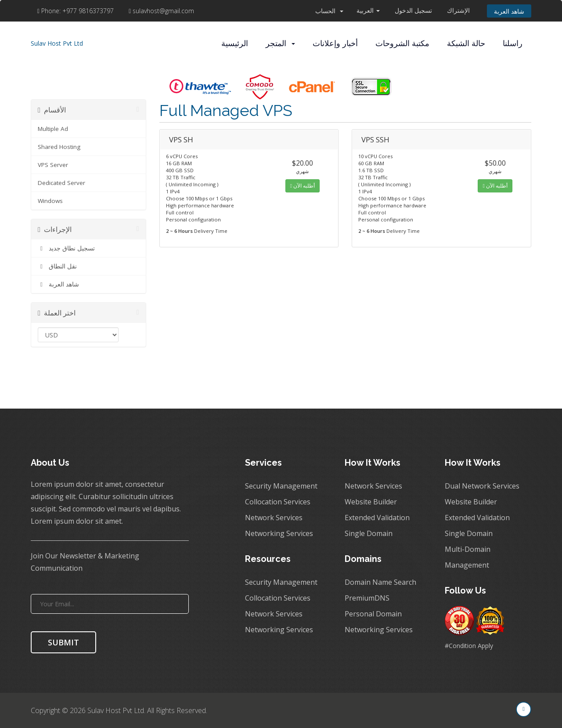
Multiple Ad (53, 129)
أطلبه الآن (303, 186)
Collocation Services (278, 502)
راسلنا (513, 43)
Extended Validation (377, 518)
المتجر (280, 43)
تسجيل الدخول (413, 10)
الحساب (329, 11)
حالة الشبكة (466, 43)
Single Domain (369, 533)
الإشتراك (458, 10)
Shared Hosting (59, 147)
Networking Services (279, 533)
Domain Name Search (380, 582)
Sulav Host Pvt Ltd (57, 43)
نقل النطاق (57, 266)
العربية (368, 10)
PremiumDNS (367, 598)
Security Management (281, 486)
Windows (50, 201)
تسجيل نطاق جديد (66, 248)
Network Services (274, 518)
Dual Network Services (482, 486)
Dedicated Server (61, 183)
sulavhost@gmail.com (161, 11)
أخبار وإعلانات (335, 43)
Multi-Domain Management (468, 557)
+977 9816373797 (76, 11)
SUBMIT (63, 642)
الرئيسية (235, 43)
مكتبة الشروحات (402, 43)
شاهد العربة (509, 11)
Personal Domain (373, 614)
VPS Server (53, 165)
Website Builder (371, 502)
